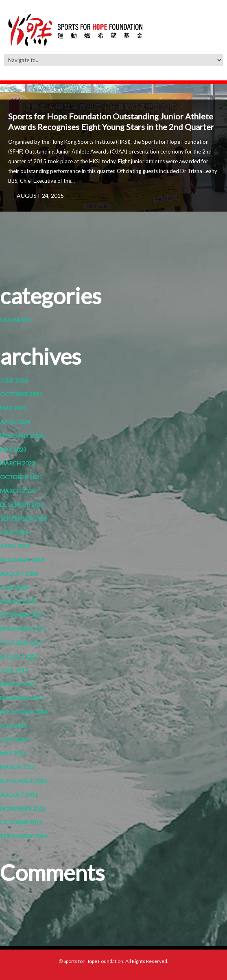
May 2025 (13, 408)
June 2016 (14, 739)
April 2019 (15, 546)
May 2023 (13, 449)
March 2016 (17, 767)
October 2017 (21, 643)
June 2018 (14, 587)
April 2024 (15, 422)
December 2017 (22, 615)
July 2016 (13, 726)
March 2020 (17, 491)
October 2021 (21, 477)
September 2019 (24, 518)
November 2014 (23, 808)
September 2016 (24, 712)
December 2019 (22, 505)
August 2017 (19, 657)
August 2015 (19, 795)
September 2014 (24, 836)
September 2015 (24, 781)
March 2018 (17, 601)
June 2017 (14, 670)
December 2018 (22, 560)
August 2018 (19, 574)
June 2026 (14, 380)
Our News (15, 320)
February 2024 (22, 436)
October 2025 (21, 394)
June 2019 (14, 532)
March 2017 (17, 684)
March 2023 (17, 463)
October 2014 (21, 822)
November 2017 (23, 629)
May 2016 (13, 753)
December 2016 (22, 698)
